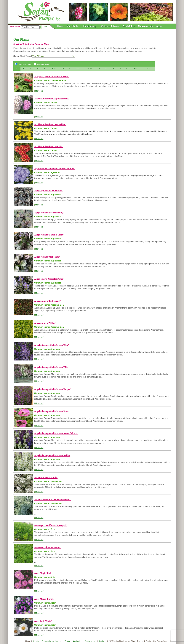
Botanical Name (25, 64)
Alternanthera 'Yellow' (45, 323)
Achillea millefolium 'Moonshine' (50, 124)
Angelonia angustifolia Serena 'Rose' (52, 411)
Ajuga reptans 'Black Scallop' (48, 191)
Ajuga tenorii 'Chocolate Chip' (49, 279)
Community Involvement (52, 641)
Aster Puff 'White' (43, 621)
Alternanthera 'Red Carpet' (48, 301)
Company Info (90, 641)
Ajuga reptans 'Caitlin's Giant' (49, 235)
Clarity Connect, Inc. (165, 641)
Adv (46, 27)
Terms (67, 641)
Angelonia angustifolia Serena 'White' (52, 455)
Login (101, 641)
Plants (36, 641)
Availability (77, 641)
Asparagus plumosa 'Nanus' (48, 547)
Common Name (43, 64)
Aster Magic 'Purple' (44, 599)
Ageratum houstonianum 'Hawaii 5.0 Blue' (55, 169)
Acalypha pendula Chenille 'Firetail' (52, 77)
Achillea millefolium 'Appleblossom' (51, 99)
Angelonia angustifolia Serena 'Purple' (53, 389)
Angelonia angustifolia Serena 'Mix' (51, 367)
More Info (39, 91)
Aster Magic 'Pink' (43, 573)
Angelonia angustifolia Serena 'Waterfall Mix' (56, 433)
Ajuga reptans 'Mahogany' (47, 257)
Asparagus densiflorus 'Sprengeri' (50, 525)
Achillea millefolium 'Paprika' (49, 146)
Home (28, 641)
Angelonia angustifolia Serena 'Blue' (52, 345)
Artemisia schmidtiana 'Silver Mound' (52, 500)
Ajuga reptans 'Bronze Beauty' (49, 213)
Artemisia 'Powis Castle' (46, 477)
